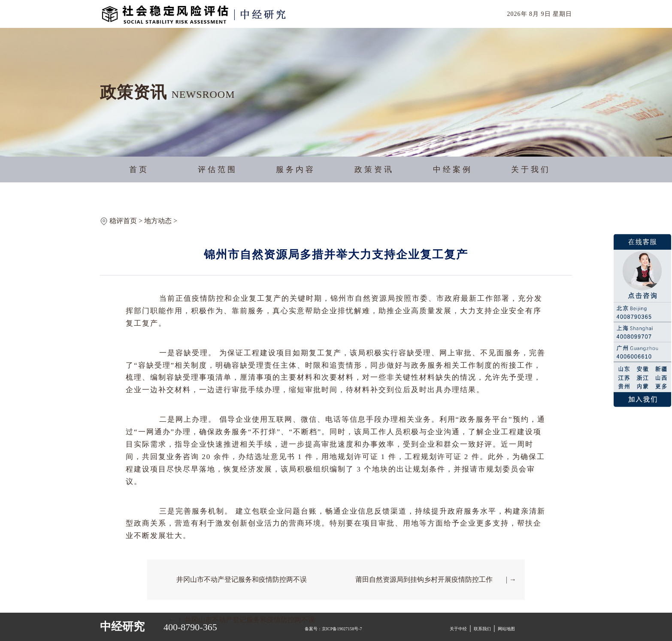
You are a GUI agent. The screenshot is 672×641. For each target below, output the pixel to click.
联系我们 (482, 629)
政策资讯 (374, 169)
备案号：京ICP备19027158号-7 (333, 629)
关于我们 (531, 169)
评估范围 (218, 169)
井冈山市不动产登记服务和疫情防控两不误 (242, 579)
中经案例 (453, 169)
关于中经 (458, 629)
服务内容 (296, 169)
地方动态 (158, 221)
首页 (139, 169)
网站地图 (506, 629)
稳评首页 (123, 221)
